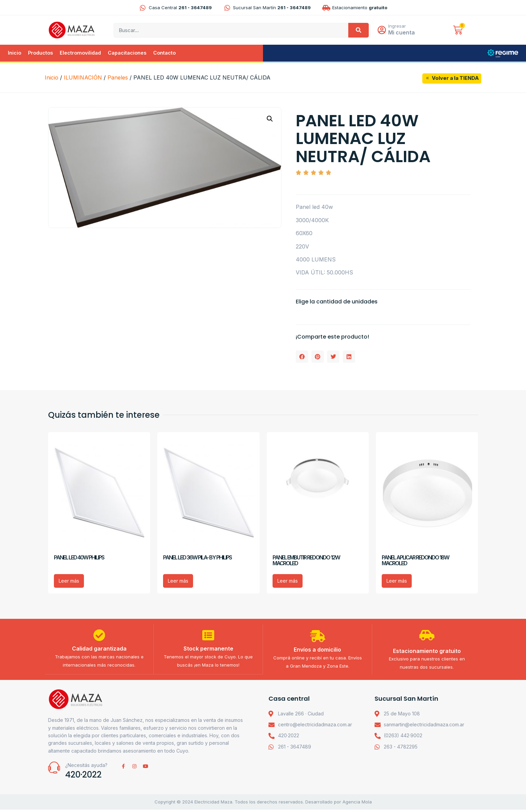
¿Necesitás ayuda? (86, 768)
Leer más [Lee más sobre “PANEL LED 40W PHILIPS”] (69, 581)
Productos (40, 53)
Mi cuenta (403, 33)
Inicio (14, 53)
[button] (270, 119)
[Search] (359, 31)
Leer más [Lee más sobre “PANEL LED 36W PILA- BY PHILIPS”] (178, 581)
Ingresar (399, 26)
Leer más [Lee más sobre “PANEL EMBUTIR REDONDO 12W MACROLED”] (288, 581)
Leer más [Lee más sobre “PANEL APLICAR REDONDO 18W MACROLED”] (397, 581)
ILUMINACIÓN (83, 78)
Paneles (118, 78)
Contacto (164, 53)
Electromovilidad (80, 53)
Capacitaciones (127, 53)
